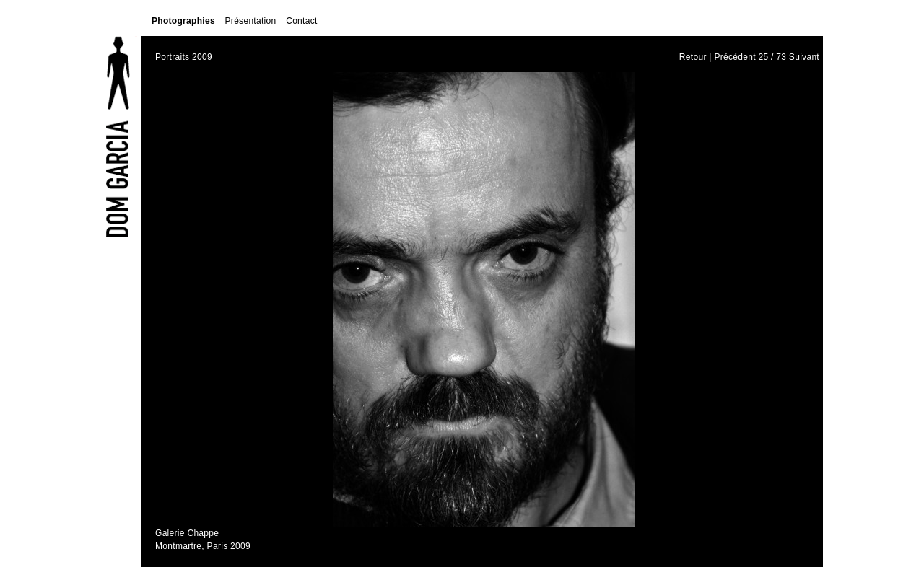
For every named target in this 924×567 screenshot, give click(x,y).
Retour (693, 57)
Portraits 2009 (184, 57)
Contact (301, 21)
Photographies (183, 21)
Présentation (251, 21)
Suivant (804, 57)
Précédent (735, 57)
